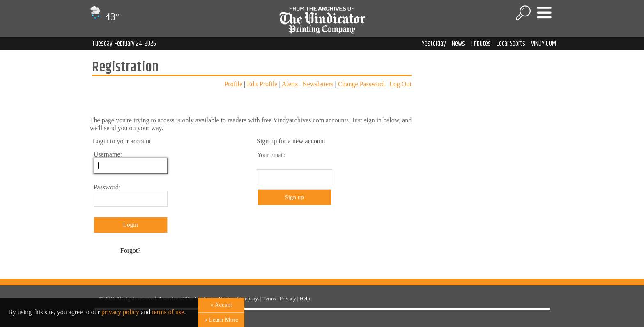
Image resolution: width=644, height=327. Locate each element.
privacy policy (120, 312)
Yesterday (434, 44)
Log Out (400, 84)
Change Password (361, 84)
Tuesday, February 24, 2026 (124, 44)
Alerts (290, 84)
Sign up (294, 197)
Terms (269, 298)
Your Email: (271, 155)
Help (305, 298)
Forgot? (130, 250)
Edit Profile (262, 84)
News (458, 44)
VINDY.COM (544, 44)
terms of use (168, 312)
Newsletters (318, 84)
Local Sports (511, 44)
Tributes (481, 44)
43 (104, 17)
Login (131, 225)
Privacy (288, 298)
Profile (233, 84)
